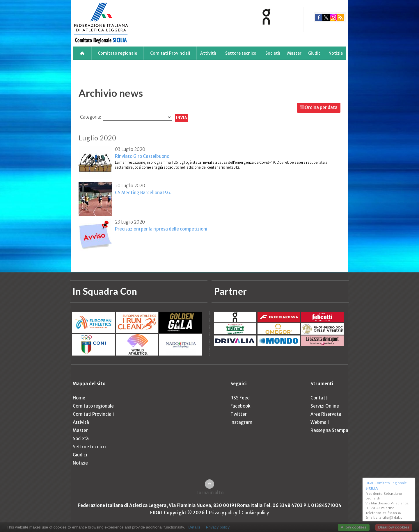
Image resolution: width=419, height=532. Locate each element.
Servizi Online (325, 406)
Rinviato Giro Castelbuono (142, 156)
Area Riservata (326, 414)
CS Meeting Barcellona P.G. (143, 193)
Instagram (241, 422)
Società (273, 53)
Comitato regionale (117, 53)
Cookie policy (255, 513)
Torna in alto (210, 493)
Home (79, 398)
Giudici (315, 53)
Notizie (336, 53)
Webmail (320, 422)
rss (341, 17)
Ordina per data (321, 107)
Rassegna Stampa (329, 430)
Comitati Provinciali (170, 53)
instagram (333, 17)
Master (294, 53)
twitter (326, 17)
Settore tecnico (241, 53)
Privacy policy (223, 513)
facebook (319, 17)
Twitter (239, 414)
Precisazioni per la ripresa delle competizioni (161, 229)
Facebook (240, 406)
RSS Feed (240, 398)
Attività (208, 53)
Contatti (319, 398)
